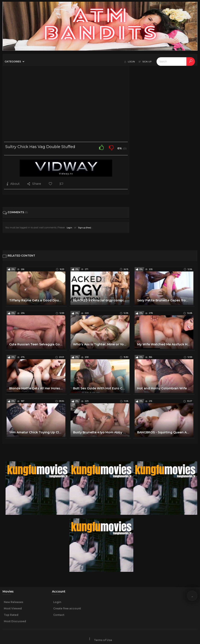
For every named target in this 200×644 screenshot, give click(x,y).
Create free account (67, 608)
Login (69, 228)
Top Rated (11, 615)
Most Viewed (13, 608)
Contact (59, 615)
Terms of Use (103, 640)
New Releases (14, 602)
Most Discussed (15, 621)
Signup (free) (85, 228)
